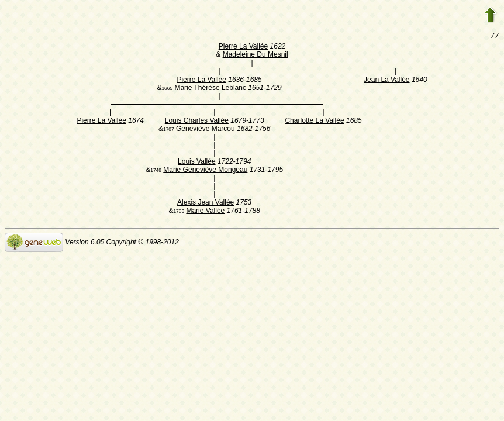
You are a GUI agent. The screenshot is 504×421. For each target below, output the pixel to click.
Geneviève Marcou (206, 130)
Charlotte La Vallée (314, 122)
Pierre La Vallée (244, 47)
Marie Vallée (205, 212)
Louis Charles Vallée (197, 122)
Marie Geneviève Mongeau (205, 171)
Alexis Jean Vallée (206, 203)
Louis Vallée (197, 163)
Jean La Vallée (387, 81)
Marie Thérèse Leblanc (210, 89)
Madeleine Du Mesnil (256, 56)
